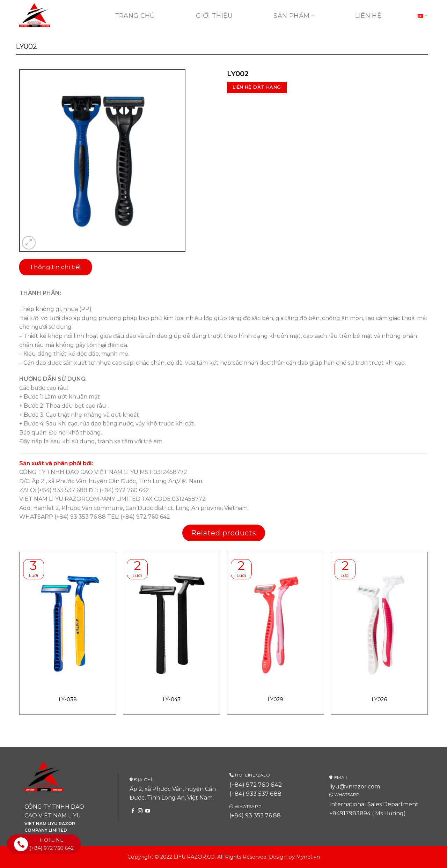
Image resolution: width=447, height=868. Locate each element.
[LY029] (276, 624)
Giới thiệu (214, 16)
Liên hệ (368, 16)
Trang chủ (135, 16)
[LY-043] (171, 624)
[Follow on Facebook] (133, 811)
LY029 (275, 699)
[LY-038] (68, 624)
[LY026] (379, 624)
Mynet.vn (308, 857)
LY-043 (172, 699)
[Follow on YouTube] (148, 811)
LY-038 (68, 699)
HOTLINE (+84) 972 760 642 (44, 844)
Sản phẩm (294, 16)
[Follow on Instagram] (140, 811)
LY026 (379, 699)
